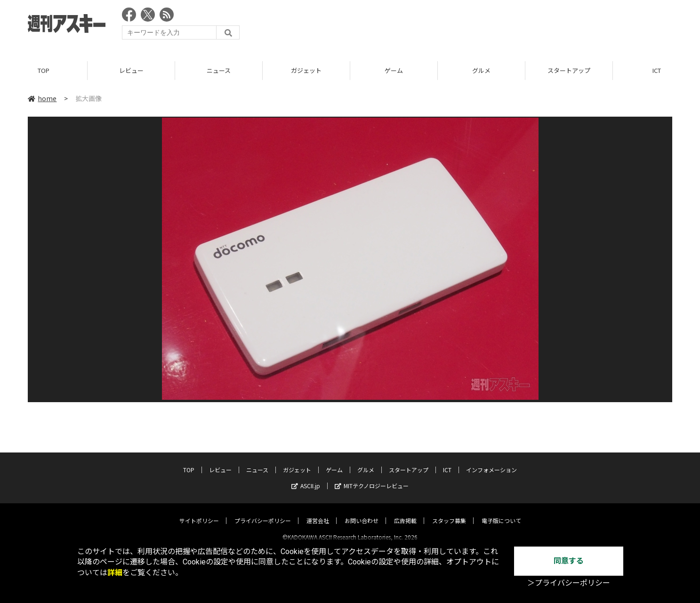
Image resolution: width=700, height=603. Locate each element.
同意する (569, 561)
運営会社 (318, 512)
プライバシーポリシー (263, 512)
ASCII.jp (306, 478)
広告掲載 (405, 512)
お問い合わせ (362, 512)
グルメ (481, 70)
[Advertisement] (501, 26)
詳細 (115, 573)
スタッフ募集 (449, 512)
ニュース (219, 70)
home (42, 98)
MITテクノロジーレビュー (372, 478)
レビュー (131, 70)
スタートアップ (569, 70)
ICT (447, 462)
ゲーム (394, 70)
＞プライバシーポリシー (569, 583)
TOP (44, 70)
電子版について (501, 512)
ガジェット (306, 70)
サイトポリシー (199, 512)
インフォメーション (491, 462)
